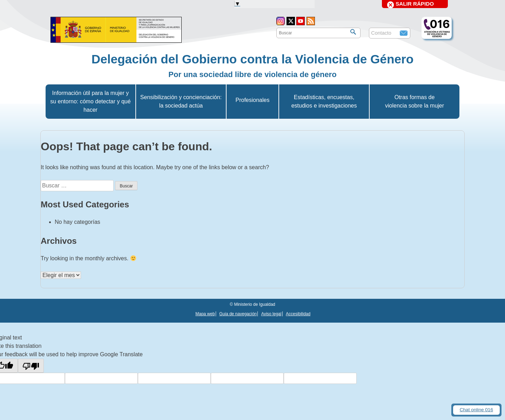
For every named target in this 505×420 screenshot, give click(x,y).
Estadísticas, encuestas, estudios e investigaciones (324, 101)
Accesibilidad (298, 314)
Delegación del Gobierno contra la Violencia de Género (252, 59)
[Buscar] (353, 32)
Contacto (381, 33)
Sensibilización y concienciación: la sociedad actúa (181, 101)
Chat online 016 (476, 410)
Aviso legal (271, 314)
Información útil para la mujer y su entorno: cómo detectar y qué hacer (90, 101)
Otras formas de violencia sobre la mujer (415, 101)
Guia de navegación (238, 314)
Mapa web (205, 314)
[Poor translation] (31, 366)
